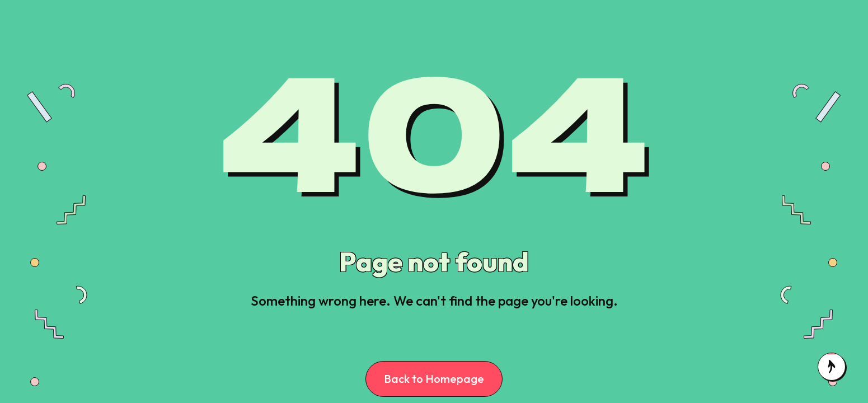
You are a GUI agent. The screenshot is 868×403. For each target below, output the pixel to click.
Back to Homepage (434, 379)
